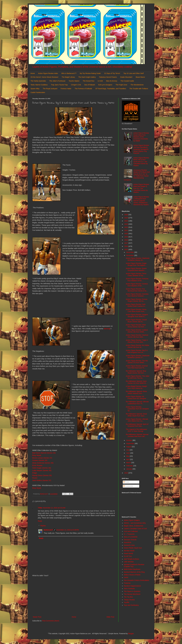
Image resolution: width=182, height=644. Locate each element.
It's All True (128, 556)
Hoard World (128, 553)
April (128, 459)
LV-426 (100, 81)
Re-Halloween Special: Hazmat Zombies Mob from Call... (137, 435)
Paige (35, 473)
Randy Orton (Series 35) (42, 475)
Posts (126, 482)
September (130, 443)
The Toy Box (128, 597)
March (129, 463)
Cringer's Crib (76, 85)
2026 (126, 215)
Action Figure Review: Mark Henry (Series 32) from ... (136, 326)
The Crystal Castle (127, 81)
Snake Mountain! (126, 77)
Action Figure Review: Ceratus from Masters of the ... (137, 285)
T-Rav (40, 508)
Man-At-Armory (112, 81)
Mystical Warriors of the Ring (134, 572)
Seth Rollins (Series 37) (42, 480)
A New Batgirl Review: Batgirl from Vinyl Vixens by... (136, 387)
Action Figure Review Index (48, 73)
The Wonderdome (137, 85)
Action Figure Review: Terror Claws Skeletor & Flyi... (136, 275)
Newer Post (37, 617)
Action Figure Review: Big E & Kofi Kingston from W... (137, 351)
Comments (128, 486)
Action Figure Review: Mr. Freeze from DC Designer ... (137, 398)
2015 (126, 249)
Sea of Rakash (90, 85)
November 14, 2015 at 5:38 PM (68, 530)
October (129, 440)
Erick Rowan (37, 465)
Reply (40, 521)
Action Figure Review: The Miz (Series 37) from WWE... (137, 362)
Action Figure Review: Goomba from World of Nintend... (137, 295)
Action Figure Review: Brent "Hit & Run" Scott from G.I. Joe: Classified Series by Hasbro (141, 162)
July (128, 450)
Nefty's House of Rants (132, 575)
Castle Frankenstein (38, 92)
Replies (43, 526)
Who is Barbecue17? (69, 73)
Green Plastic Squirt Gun (133, 548)
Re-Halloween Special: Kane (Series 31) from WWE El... (136, 382)
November (130, 255)
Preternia (127, 583)
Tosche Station (74, 81)
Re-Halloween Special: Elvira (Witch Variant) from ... (136, 392)
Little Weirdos (129, 562)
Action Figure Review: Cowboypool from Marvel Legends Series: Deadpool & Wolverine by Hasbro (141, 201)
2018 (126, 240)
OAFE (126, 578)
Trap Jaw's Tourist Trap (59, 85)
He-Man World (129, 551)
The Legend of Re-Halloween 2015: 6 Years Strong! (136, 430)
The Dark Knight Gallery (87, 77)
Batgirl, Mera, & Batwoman (134, 526)
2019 (126, 237)
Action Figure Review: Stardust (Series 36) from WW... (137, 336)
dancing (107, 329)
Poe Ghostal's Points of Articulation (136, 580)
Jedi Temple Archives (132, 559)
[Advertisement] (74, 596)
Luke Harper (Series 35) (42, 470)
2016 (126, 246)
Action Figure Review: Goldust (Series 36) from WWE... (137, 331)
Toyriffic (127, 602)
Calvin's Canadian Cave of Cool (135, 529)
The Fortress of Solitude (83, 89)
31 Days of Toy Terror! (112, 73)
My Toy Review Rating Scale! (90, 73)
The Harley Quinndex (38, 81)
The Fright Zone (121, 85)
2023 (126, 224)
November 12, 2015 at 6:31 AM (54, 508)
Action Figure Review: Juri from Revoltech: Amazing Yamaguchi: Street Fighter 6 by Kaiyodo (141, 149)
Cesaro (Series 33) (40, 460)
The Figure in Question (132, 591)
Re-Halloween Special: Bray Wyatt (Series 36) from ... (136, 372)
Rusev (35, 478)
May (128, 456)
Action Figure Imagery (132, 520)
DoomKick (128, 542)
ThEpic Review (129, 600)
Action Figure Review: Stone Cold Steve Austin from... (136, 310)
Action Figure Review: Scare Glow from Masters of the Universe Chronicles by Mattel (141, 137)
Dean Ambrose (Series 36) (43, 463)
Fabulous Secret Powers (108, 77)
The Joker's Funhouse (57, 81)
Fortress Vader (66, 89)
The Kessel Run (89, 81)
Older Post (110, 617)
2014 (126, 473)
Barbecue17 (48, 530)
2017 (126, 243)
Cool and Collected (131, 531)
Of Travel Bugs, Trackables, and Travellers (111, 89)
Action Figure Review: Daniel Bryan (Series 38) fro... (136, 321)
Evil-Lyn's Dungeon (105, 85)
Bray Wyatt (37, 455)
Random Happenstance (132, 586)
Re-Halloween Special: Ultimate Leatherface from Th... (137, 403)
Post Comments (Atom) (51, 621)
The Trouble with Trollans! (139, 89)
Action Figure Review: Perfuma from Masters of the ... (137, 280)
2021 (126, 230)
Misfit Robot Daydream (132, 569)
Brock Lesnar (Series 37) (42, 458)
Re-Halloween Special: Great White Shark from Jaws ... (136, 415)
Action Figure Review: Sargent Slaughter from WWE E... (137, 316)
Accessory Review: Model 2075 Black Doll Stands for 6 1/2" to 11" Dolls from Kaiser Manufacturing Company (137, 175)
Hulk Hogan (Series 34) (42, 468)
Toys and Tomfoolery (131, 605)
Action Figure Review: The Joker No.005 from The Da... (138, 377)
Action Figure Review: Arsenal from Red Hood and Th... (137, 367)
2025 (126, 218)
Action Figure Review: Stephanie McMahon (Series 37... (138, 357)
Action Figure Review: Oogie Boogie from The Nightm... (136, 264)
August (129, 447)
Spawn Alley (35, 89)
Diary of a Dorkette (131, 537)
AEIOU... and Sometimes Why (135, 523)
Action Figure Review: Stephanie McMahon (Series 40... (138, 259)
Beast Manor (140, 77)
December (130, 252)
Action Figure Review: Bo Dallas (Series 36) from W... (137, 346)
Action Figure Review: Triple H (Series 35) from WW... (137, 341)
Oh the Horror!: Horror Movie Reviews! (44, 77)
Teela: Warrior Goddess (39, 85)
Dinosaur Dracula (130, 540)
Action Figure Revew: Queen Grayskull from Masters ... (136, 269)
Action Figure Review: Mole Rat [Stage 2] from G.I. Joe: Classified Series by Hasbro (141, 188)
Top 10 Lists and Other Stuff (133, 73)
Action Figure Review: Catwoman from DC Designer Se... (137, 409)
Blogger (131, 634)
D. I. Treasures (129, 534)
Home (33, 73)
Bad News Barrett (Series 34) (44, 453)
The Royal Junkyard (50, 89)
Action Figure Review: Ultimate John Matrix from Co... (137, 420)
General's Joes (129, 545)
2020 (126, 234)
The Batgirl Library (68, 77)
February (130, 466)
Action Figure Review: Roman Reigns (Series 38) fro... (137, 300)
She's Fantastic (129, 589)
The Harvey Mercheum (132, 594)
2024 (126, 221)
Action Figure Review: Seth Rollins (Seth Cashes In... (136, 305)
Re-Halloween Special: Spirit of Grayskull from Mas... (137, 425)
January (129, 469)
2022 (126, 227)
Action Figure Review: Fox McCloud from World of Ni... (137, 290)
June (128, 453)
